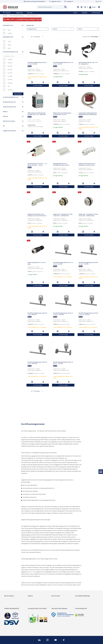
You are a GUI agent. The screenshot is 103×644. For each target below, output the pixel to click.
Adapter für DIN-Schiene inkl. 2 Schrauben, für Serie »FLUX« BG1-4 (37, 215)
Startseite (5, 16)
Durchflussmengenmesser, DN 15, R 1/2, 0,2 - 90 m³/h (63, 263)
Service (75, 13)
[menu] (35, 13)
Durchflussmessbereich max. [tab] (11, 97)
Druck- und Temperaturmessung (17, 16)
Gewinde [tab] (55, 29)
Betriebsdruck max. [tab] (8, 37)
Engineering (19, 13)
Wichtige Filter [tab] (30, 25)
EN (98, 1)
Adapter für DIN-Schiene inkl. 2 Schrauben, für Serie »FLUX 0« (87, 164)
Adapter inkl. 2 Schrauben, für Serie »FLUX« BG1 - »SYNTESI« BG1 (63, 215)
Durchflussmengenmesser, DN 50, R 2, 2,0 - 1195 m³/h (37, 363)
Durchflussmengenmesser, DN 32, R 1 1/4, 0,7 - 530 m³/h (63, 314)
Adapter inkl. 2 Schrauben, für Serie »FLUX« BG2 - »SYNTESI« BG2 (88, 215)
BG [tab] (4, 126)
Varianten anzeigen (38, 85)
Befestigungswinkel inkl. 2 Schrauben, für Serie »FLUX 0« (61, 164)
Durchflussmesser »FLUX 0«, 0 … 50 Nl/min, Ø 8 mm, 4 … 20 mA (37, 164)
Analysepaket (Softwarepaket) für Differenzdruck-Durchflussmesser (88, 114)
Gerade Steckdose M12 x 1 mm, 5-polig (37, 263)
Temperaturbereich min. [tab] (10, 102)
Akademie (85, 13)
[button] (94, 7)
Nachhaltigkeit (8, 580)
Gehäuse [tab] (5, 116)
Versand (42, 74)
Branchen (30, 13)
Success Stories (96, 13)
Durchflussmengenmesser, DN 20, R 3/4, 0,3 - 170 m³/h (88, 263)
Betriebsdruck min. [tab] (8, 25)
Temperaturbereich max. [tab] (10, 107)
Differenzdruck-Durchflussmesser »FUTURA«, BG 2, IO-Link (62, 114)
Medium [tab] (5, 112)
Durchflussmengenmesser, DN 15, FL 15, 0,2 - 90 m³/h (63, 63)
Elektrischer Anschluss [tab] (9, 121)
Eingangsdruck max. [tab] (32, 29)
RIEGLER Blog (8, 578)
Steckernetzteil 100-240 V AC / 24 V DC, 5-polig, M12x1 (88, 63)
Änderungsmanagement (35, 585)
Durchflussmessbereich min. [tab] (11, 52)
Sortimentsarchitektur (11, 585)
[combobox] (51, 7)
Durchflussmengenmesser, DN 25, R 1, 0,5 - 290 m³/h (37, 314)
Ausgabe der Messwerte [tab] (9, 131)
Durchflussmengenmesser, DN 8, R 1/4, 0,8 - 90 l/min (37, 63)
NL (101, 1)
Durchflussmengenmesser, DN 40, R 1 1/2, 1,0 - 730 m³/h (88, 314)
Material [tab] (80, 29)
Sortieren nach (86, 37)
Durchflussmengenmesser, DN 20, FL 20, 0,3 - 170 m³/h (63, 363)
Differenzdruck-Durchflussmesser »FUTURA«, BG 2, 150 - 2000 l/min (37, 114)
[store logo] (19, 7)
